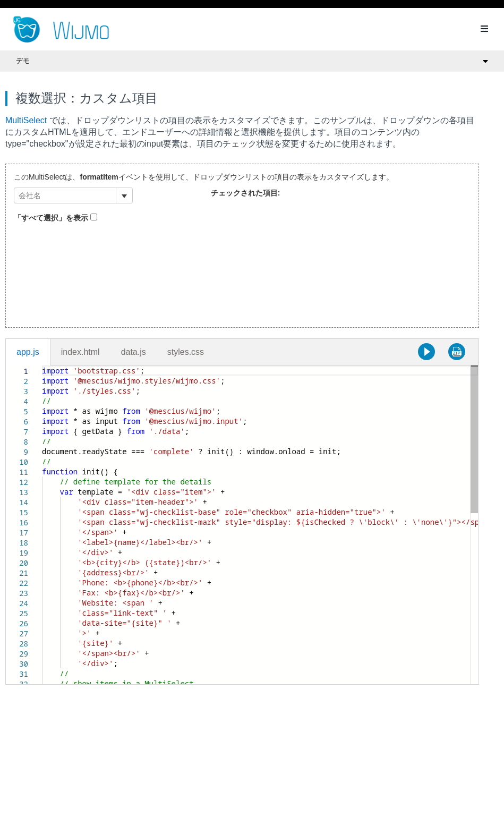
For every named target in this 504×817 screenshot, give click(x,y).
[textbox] (42, 366)
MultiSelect (26, 120)
